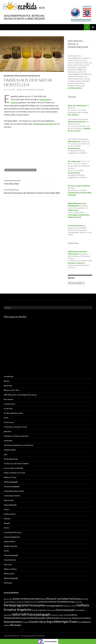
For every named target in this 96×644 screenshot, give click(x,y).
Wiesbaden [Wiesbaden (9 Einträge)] (16, 625)
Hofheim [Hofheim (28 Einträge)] (83, 605)
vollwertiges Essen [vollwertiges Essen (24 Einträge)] (65, 621)
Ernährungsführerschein (13, 413)
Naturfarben (9, 500)
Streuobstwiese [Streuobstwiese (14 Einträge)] (13, 622)
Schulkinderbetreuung (13, 532)
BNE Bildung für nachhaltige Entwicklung (22, 76)
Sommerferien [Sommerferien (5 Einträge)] (66, 618)
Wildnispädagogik (11, 578)
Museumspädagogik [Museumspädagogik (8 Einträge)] (65, 610)
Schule (6, 528)
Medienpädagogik (11, 482)
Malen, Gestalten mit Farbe (14, 473)
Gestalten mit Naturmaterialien (16, 436)
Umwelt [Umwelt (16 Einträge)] (33, 622)
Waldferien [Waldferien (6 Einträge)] (86, 622)
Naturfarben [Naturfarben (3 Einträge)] (8, 615)
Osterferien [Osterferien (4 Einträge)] (55, 615)
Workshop (8, 583)
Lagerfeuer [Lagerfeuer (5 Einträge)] (43, 610)
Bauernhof (8, 386)
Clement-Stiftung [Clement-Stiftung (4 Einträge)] (9, 602)
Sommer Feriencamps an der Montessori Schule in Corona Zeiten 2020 (32, 191)
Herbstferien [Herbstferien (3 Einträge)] (67, 606)
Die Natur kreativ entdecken (79, 186)
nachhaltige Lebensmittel (14, 491)
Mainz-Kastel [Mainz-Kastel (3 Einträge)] (51, 610)
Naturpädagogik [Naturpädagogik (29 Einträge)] (39, 614)
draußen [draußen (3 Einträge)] (34, 602)
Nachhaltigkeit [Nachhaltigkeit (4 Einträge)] (80, 610)
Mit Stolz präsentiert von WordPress (33, 636)
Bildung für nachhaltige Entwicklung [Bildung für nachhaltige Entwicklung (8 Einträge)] (63, 599)
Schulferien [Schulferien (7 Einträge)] (72, 615)
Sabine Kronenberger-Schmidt (31, 90)
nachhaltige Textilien (12, 496)
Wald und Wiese (10, 569)
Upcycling (8, 564)
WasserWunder (74, 141)
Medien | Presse (10, 477)
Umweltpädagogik (11, 555)
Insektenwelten (10, 450)
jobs (5, 454)
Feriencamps (9, 422)
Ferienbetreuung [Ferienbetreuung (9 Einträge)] (65, 602)
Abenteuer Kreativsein (77, 121)
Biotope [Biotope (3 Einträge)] (83, 599)
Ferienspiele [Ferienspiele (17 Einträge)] (37, 605)
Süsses (6, 551)
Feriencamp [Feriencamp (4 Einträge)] (78, 602)
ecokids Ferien (10, 404)
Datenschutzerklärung (11, 636)
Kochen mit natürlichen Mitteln (16, 464)
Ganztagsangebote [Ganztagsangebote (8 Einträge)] (54, 606)
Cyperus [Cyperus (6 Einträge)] (28, 602)
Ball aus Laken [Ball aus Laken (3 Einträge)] (8, 599)
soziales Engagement (12, 537)
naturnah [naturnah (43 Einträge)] (19, 614)
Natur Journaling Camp (77, 105)
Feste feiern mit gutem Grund (15, 427)
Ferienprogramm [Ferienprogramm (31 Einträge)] (16, 605)
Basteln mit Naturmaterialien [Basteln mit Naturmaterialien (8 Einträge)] (27, 599)
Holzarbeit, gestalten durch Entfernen (19, 445)
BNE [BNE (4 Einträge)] (87, 599)
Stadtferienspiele (10, 546)
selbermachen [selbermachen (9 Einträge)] (53, 618)
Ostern (7, 509)
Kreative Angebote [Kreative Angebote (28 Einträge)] (18, 609)
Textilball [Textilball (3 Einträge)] (25, 622)
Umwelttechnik (10, 560)
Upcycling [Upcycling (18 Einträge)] (45, 622)
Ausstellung (8, 376)
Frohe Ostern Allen (32, 182)
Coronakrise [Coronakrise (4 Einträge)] (20, 602)
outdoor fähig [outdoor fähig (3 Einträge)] (63, 615)
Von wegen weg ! (74, 161)
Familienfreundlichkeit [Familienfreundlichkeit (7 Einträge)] (47, 602)
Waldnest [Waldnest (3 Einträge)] (7, 625)
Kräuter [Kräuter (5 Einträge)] (35, 610)
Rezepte (7, 523)
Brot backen (9, 399)
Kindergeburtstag (11, 459)
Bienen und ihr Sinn (12, 390)
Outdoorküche (10, 514)
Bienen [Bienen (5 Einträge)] (43, 599)
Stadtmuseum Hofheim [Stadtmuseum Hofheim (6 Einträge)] (81, 618)
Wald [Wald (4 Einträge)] (80, 622)
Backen (7, 381)
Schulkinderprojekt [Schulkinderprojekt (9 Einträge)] (36, 618)
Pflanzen (7, 519)
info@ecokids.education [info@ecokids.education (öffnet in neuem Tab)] (43, 124)
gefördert (8, 431)
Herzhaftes (8, 441)
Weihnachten (9, 574)
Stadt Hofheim (10, 541)
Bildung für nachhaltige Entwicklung (21, 170)
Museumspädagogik (12, 486)
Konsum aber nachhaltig (13, 468)
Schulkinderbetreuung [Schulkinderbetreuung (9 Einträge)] (15, 618)
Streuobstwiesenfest (76, 225)
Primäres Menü (93, 27)
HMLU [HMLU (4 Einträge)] (74, 606)
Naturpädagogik (10, 505)
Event (6, 418)
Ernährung (8, 408)
